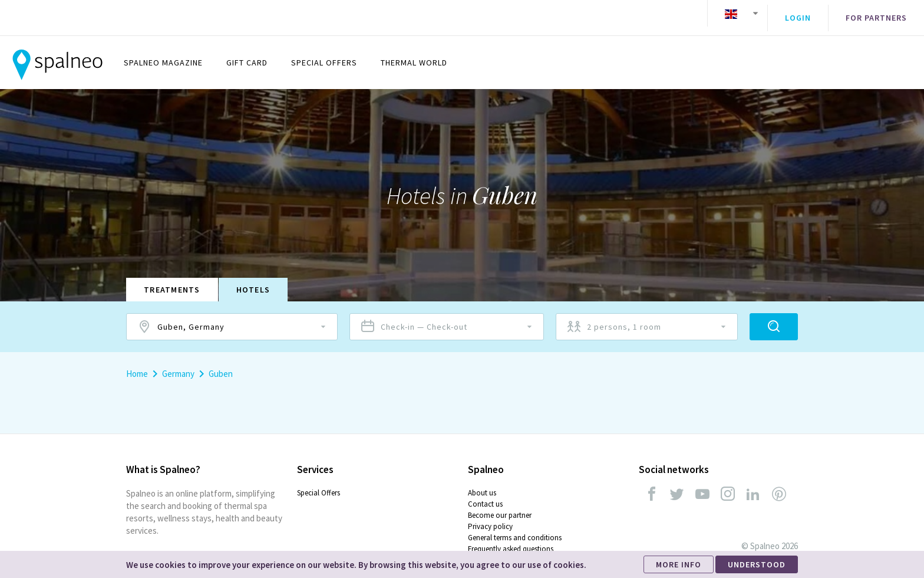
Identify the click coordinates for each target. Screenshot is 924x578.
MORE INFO (679, 564)
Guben (221, 365)
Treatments (172, 281)
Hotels (253, 281)
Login (798, 14)
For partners (876, 14)
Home (137, 365)
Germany (178, 365)
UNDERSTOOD (757, 564)
